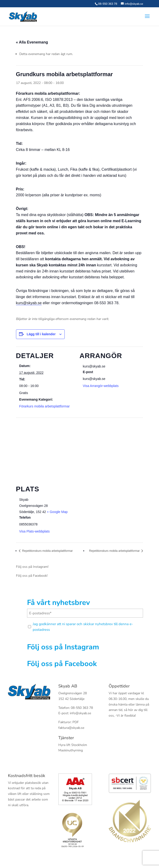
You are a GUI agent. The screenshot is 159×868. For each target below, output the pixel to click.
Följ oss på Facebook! (32, 576)
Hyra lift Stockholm (73, 745)
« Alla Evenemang (32, 42)
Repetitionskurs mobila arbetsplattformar (47, 551)
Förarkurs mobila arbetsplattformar (45, 406)
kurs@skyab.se (29, 303)
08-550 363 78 (108, 4)
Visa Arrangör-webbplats (101, 386)
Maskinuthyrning (71, 750)
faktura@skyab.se (71, 728)
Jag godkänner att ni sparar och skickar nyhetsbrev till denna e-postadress (83, 627)
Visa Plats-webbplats (35, 531)
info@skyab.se (80, 713)
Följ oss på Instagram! (32, 567)
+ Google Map (57, 512)
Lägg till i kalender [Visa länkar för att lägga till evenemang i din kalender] (41, 334)
